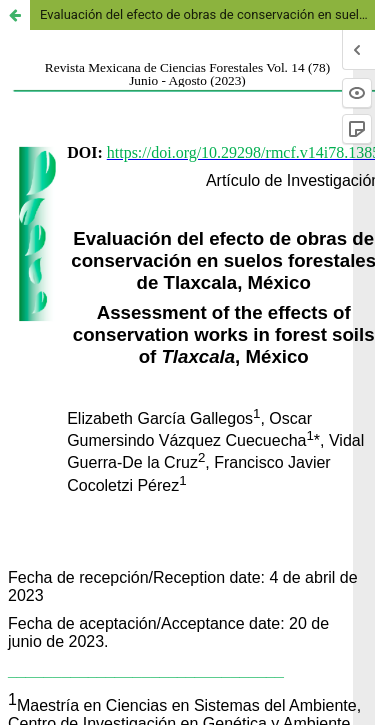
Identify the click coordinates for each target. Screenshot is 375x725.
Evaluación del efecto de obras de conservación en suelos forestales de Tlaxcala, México (207, 14)
